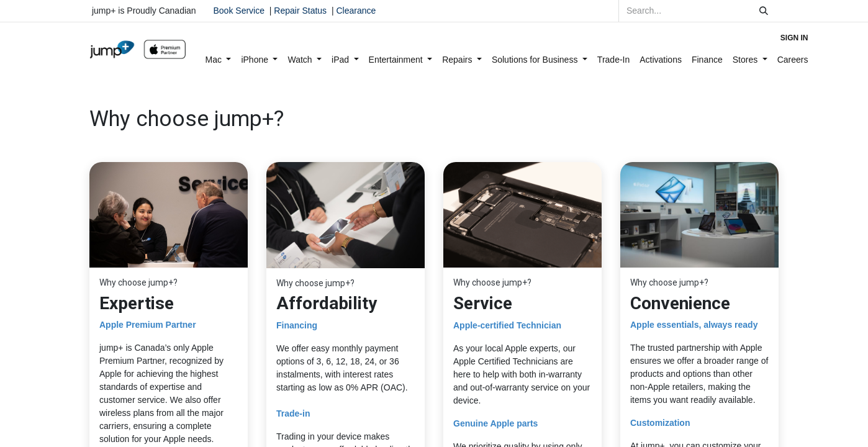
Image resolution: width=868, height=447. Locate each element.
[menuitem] (219, 60)
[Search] (764, 11)
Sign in (794, 38)
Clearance (356, 11)
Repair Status (300, 11)
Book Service (239, 11)
